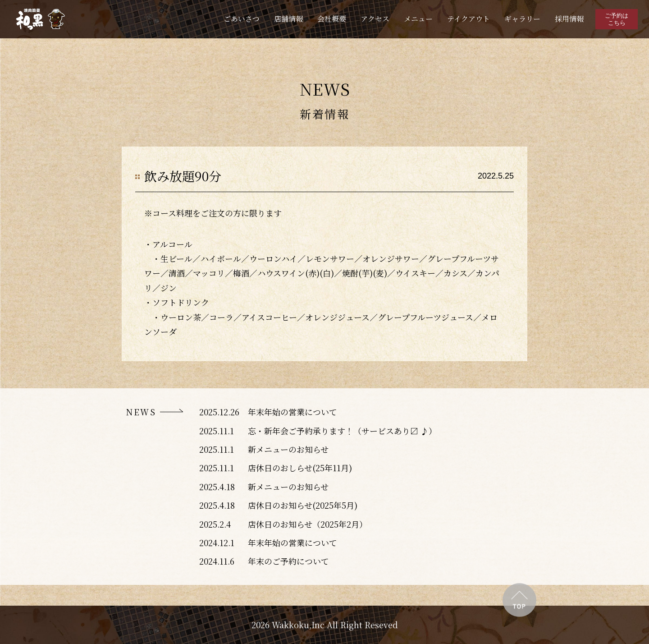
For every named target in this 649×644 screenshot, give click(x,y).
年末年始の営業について (293, 412)
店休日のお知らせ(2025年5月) (303, 505)
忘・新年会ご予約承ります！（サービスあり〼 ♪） (342, 431)
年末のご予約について (288, 561)
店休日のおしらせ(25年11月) (300, 468)
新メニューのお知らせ (288, 449)
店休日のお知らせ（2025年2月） (308, 524)
